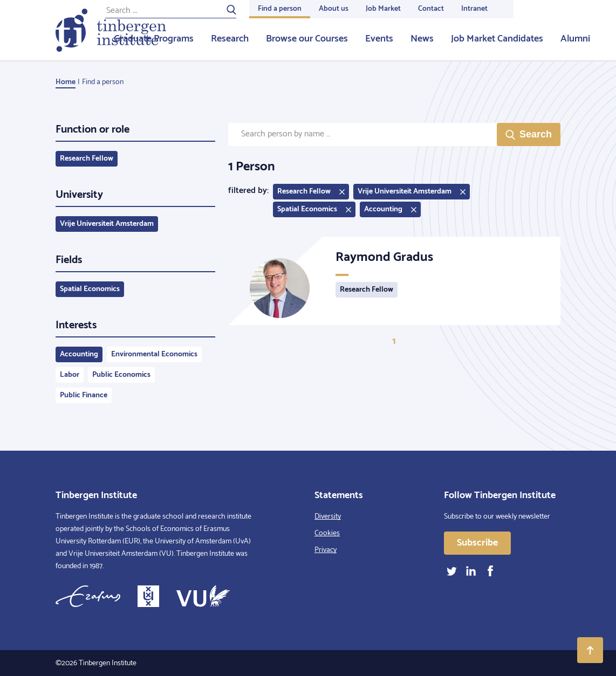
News (422, 39)
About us (334, 9)
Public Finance (84, 395)
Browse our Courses (307, 39)
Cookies (327, 533)
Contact (431, 9)
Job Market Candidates (497, 39)
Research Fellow (87, 159)
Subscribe (477, 543)
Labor (70, 375)
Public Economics (121, 375)
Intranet (474, 9)
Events (379, 39)
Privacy (326, 550)
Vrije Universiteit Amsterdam (107, 224)
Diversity (328, 517)
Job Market (383, 9)
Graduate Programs (154, 39)
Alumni (575, 39)
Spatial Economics (90, 289)
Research (230, 39)
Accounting (79, 354)
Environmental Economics (154, 354)
